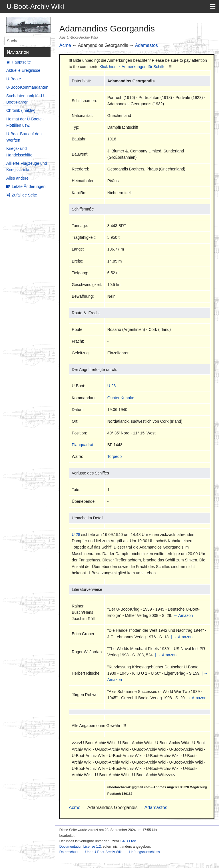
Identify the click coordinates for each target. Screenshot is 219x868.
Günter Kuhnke (121, 398)
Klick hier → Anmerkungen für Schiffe (132, 67)
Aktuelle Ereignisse (23, 70)
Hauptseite (21, 62)
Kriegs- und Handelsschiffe (19, 152)
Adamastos (146, 45)
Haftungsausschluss (144, 852)
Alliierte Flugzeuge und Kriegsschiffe (27, 166)
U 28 (112, 386)
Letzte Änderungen (29, 186)
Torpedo (115, 456)
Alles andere (17, 178)
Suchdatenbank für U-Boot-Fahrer (26, 99)
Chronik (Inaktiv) (21, 110)
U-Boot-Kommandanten (27, 87)
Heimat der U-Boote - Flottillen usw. (25, 122)
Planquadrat (83, 445)
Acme (65, 45)
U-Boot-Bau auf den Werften (24, 137)
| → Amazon (182, 637)
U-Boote (14, 79)
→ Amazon (183, 615)
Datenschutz (69, 852)
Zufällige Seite (24, 195)
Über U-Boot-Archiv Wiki (104, 852)
